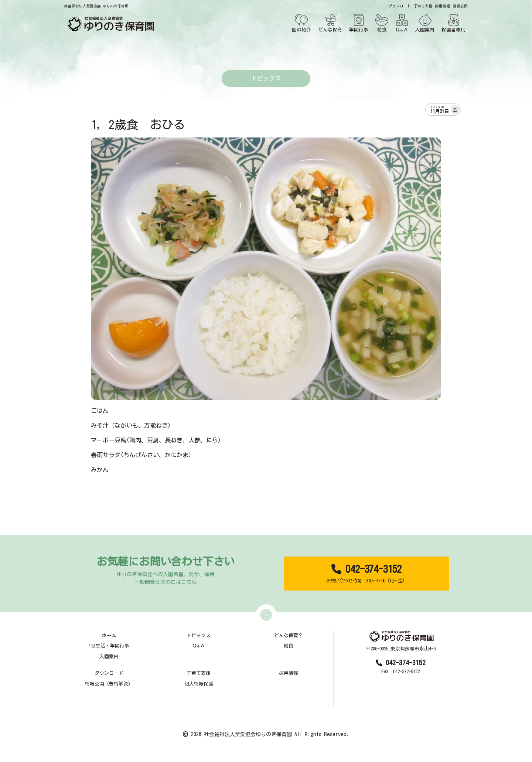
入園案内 (425, 23)
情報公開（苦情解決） (109, 684)
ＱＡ (402, 23)
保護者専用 (453, 23)
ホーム (109, 635)
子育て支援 (423, 6)
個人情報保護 (199, 684)
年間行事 (359, 23)
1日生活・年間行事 (109, 646)
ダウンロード (400, 6)
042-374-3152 (366, 574)
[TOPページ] (109, 24)
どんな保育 (330, 23)
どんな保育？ (289, 635)
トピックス (199, 635)
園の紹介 (301, 23)
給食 (382, 23)
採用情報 (443, 6)
